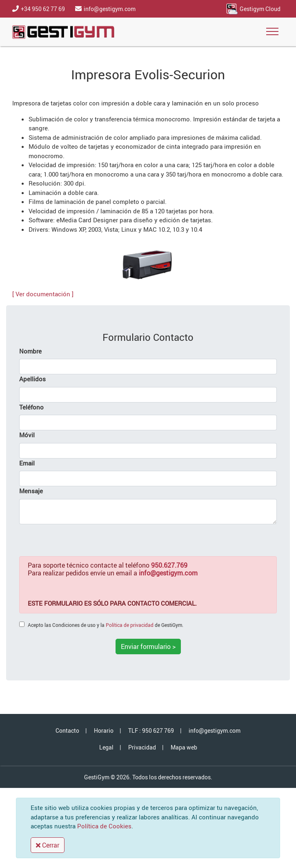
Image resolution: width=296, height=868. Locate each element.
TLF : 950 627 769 (151, 730)
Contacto (67, 730)
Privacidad (142, 747)
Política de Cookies (104, 826)
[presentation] (81, 540)
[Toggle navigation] (272, 32)
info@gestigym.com (215, 730)
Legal (106, 747)
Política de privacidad (130, 625)
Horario (104, 730)
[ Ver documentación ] (43, 294)
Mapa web (184, 747)
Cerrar (48, 845)
